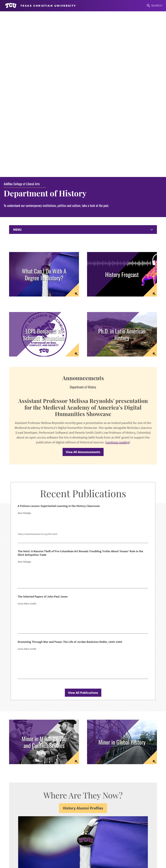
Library (14, 832)
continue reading (118, 282)
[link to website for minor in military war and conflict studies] (44, 582)
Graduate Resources (22, 815)
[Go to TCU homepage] (41, 6)
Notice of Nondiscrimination (68, 854)
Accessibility (42, 854)
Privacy (126, 854)
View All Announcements (83, 292)
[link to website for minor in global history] (122, 582)
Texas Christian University (83, 863)
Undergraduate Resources (26, 810)
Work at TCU (24, 854)
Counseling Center (21, 826)
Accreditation (141, 854)
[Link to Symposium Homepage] (44, 174)
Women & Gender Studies (103, 810)
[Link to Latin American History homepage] (122, 174)
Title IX (91, 854)
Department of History (46, 32)
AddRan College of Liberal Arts (22, 23)
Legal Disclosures (108, 854)
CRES (90, 815)
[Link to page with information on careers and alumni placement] (44, 114)
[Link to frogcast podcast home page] (122, 114)
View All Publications (83, 533)
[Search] (154, 6)
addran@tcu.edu (98, 773)
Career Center (18, 821)
